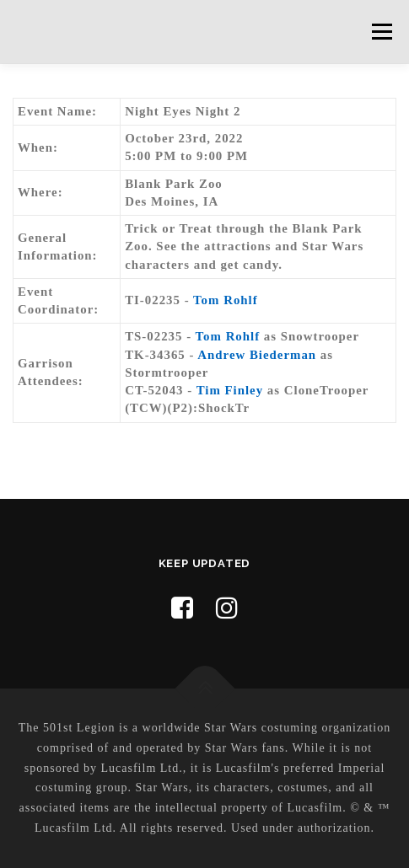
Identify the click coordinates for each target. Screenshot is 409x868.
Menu (382, 31)
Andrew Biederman (257, 355)
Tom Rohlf (226, 300)
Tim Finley (230, 390)
